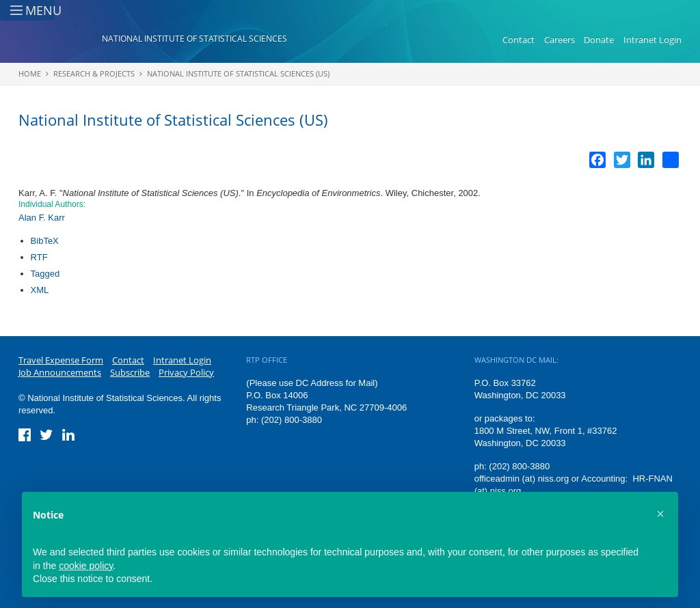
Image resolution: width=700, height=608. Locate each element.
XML (40, 290)
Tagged (45, 274)
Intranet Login (652, 40)
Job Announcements (60, 372)
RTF (39, 257)
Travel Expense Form (61, 360)
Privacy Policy (186, 372)
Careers (560, 40)
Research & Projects (94, 73)
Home (30, 73)
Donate (599, 40)
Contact (519, 40)
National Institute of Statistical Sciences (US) (238, 73)
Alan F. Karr (42, 218)
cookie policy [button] (86, 566)
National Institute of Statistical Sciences (194, 39)
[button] (660, 514)
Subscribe (130, 372)
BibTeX (45, 241)
